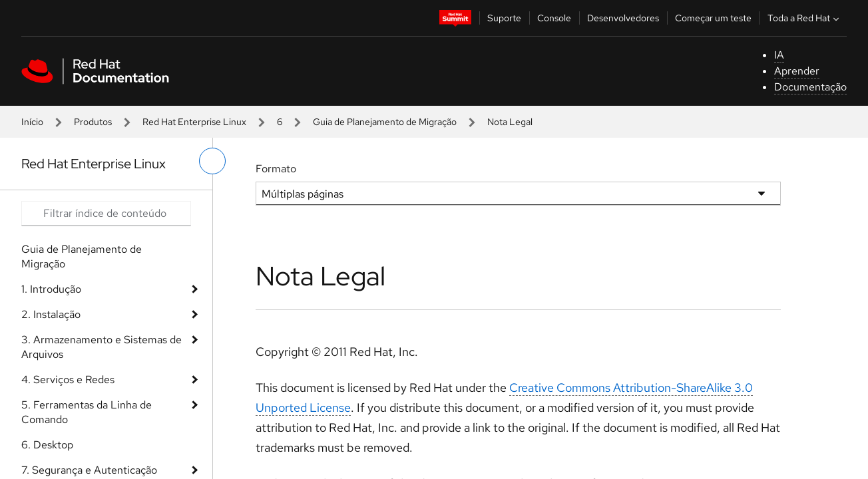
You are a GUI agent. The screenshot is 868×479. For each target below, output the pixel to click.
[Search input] (106, 214)
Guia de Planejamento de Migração (385, 122)
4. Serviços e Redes (68, 380)
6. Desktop (47, 445)
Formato (276, 169)
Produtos (93, 122)
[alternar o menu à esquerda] (212, 161)
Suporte (504, 18)
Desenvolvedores (623, 18)
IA (779, 55)
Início (32, 122)
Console (554, 18)
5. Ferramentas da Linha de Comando (87, 412)
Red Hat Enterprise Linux (194, 122)
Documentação (810, 87)
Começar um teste (713, 18)
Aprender (797, 71)
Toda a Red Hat (805, 18)
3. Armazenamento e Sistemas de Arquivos (102, 347)
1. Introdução (51, 289)
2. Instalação (51, 314)
